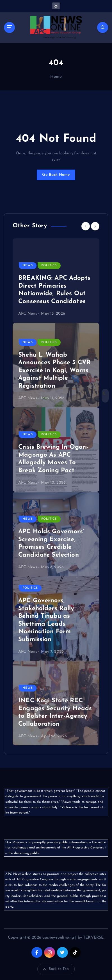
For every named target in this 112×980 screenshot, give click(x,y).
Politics (49, 265)
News (28, 265)
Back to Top (56, 969)
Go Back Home (56, 175)
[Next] (95, 226)
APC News (28, 314)
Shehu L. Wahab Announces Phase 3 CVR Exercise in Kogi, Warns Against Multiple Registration (54, 371)
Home (56, 77)
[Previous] (86, 226)
